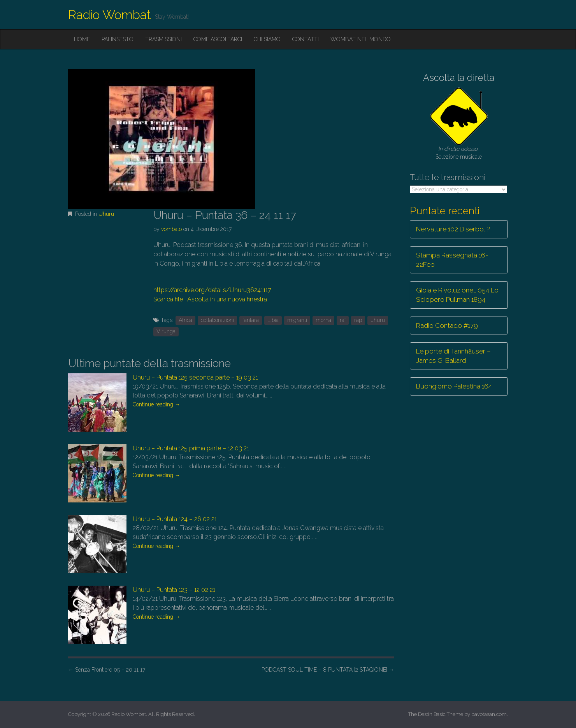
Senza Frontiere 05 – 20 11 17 (107, 670)
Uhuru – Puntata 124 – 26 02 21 (175, 519)
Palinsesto (118, 39)
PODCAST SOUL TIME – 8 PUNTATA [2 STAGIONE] (328, 670)
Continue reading (156, 404)
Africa (185, 320)
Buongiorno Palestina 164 (454, 386)
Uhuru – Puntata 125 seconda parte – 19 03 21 (195, 377)
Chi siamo (267, 39)
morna (323, 320)
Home (82, 39)
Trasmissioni (163, 39)
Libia (273, 320)
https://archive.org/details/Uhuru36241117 (212, 290)
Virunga (166, 331)
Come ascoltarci (218, 39)
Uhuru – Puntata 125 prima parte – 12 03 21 (191, 448)
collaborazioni (217, 320)
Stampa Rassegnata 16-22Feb (452, 260)
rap (358, 320)
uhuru (378, 320)
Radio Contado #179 (447, 325)
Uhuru (106, 214)
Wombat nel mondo (361, 39)
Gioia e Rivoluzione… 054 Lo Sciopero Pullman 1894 (457, 295)
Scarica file (168, 299)
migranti (297, 320)
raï (343, 320)
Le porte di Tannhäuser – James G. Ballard (453, 356)
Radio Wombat (110, 15)
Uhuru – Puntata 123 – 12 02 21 (174, 590)
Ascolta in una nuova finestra (227, 299)
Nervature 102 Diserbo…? (453, 229)
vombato (171, 229)
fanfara (251, 320)
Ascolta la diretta (459, 78)
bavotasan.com (489, 714)
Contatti (306, 39)
